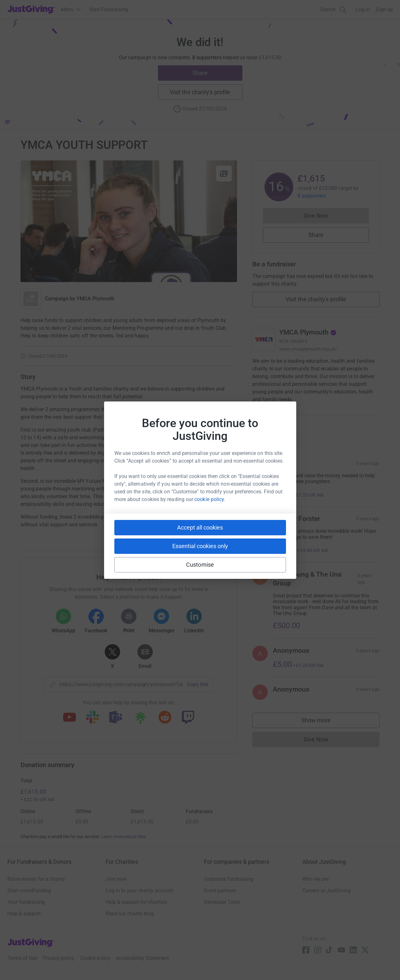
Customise (200, 565)
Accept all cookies (200, 527)
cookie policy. (210, 499)
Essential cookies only (200, 546)
